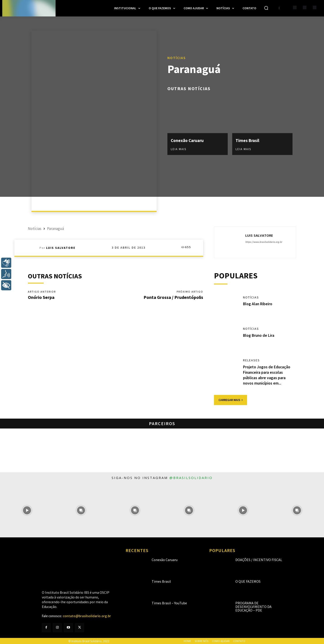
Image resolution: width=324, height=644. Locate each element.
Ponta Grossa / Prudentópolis (173, 297)
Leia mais (179, 149)
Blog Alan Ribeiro (258, 304)
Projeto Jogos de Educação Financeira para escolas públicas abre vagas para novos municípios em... (267, 375)
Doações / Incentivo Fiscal (259, 559)
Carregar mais (231, 399)
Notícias (177, 58)
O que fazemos (248, 581)
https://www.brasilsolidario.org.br (264, 242)
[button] (266, 8)
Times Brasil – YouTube (169, 603)
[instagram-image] (27, 510)
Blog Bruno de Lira (259, 336)
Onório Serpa (41, 297)
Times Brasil (248, 140)
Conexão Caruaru (188, 140)
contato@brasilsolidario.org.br (87, 616)
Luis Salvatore (61, 248)
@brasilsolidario (191, 477)
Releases (251, 360)
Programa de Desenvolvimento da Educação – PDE (253, 606)
